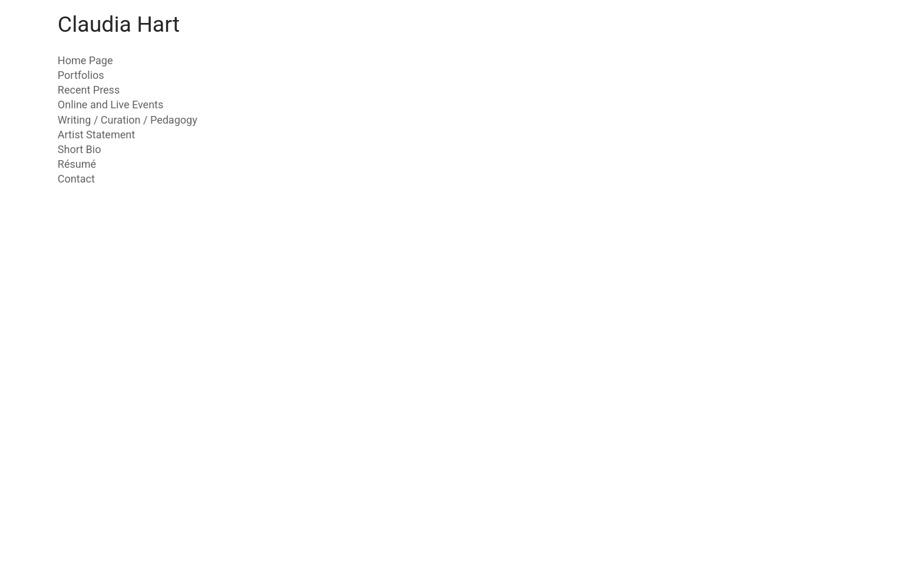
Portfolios (81, 75)
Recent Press (89, 90)
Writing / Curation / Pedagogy (128, 120)
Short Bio (80, 149)
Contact (76, 179)
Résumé (77, 164)
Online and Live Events (111, 105)
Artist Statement (96, 135)
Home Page (85, 60)
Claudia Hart (119, 24)
